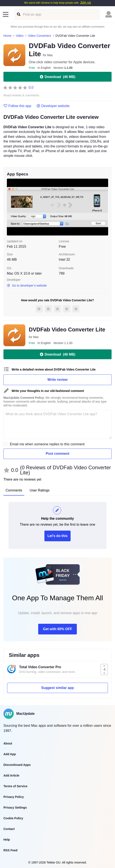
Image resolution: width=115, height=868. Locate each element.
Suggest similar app (57, 688)
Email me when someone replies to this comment (47, 444)
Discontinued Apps (17, 765)
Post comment (57, 454)
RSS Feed (10, 850)
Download (57, 77)
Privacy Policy (14, 797)
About (8, 743)
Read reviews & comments (21, 95)
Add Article (11, 775)
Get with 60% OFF (57, 629)
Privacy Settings (15, 808)
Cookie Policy (13, 818)
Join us (85, 2)
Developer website (53, 106)
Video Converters (39, 36)
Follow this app (17, 106)
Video (20, 36)
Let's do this (57, 536)
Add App (10, 754)
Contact (9, 829)
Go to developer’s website (27, 285)
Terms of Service (15, 786)
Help (7, 840)
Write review (57, 380)
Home (7, 36)
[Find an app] (18, 14)
